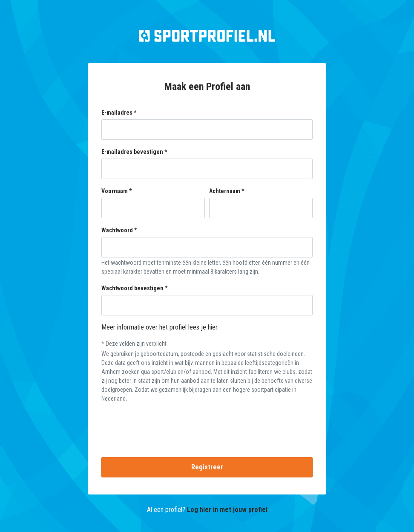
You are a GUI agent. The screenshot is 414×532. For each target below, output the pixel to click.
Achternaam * (227, 191)
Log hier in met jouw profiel (227, 510)
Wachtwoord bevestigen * (134, 288)
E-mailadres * (119, 113)
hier (213, 327)
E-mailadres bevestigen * (134, 152)
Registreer (207, 467)
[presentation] (207, 427)
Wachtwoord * (119, 230)
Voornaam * (116, 191)
